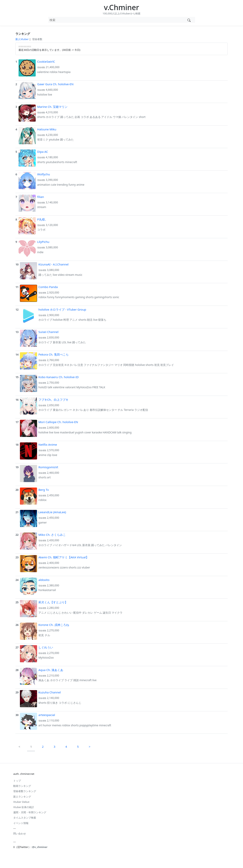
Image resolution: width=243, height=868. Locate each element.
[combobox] (116, 20)
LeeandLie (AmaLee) (52, 512)
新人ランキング (22, 797)
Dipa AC (43, 152)
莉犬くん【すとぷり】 (53, 602)
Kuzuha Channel (50, 692)
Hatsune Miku (47, 129)
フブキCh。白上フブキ (53, 400)
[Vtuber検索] (189, 20)
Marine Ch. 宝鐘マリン (52, 107)
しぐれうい (46, 647)
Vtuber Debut (21, 802)
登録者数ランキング (25, 791)
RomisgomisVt (48, 467)
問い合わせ (20, 834)
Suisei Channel (48, 332)
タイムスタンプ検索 (25, 818)
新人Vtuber (22, 39)
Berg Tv (44, 490)
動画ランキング (22, 786)
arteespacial (47, 715)
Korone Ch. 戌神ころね (54, 625)
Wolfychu (44, 174)
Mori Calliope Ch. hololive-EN (58, 422)
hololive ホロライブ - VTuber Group (62, 309)
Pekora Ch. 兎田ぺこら (54, 354)
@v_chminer (40, 847)
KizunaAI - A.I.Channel (53, 264)
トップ (17, 781)
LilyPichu (43, 242)
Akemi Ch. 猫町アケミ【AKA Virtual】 (64, 557)
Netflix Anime (48, 445)
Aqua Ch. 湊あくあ (51, 670)
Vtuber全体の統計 (24, 807)
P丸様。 (43, 219)
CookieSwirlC (46, 61)
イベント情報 (21, 823)
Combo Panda (48, 287)
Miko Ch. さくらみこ (52, 535)
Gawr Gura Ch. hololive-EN (55, 84)
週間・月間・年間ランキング (30, 812)
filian (41, 197)
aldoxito (44, 580)
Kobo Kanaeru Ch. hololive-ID (59, 377)
